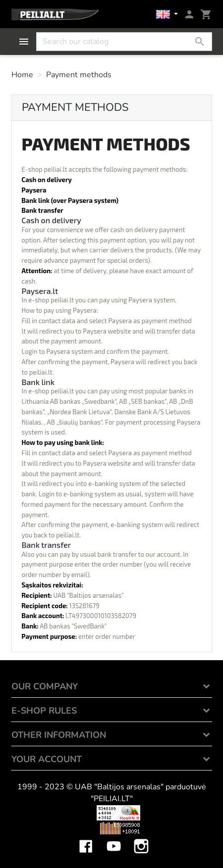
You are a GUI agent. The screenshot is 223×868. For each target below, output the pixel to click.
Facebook (86, 839)
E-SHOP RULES (44, 711)
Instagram (141, 839)
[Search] (124, 42)
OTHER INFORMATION (59, 735)
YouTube (113, 839)
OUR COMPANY (45, 686)
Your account (47, 759)
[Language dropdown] (167, 15)
